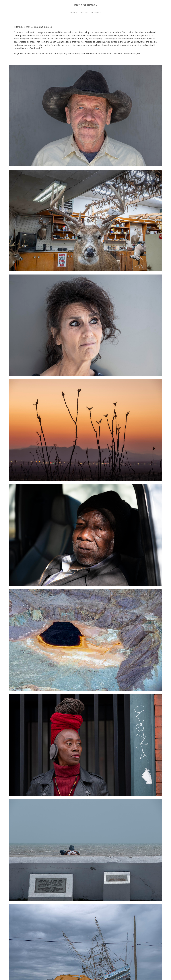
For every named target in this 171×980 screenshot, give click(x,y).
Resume (84, 12)
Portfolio (74, 12)
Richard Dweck (86, 5)
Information (96, 12)
